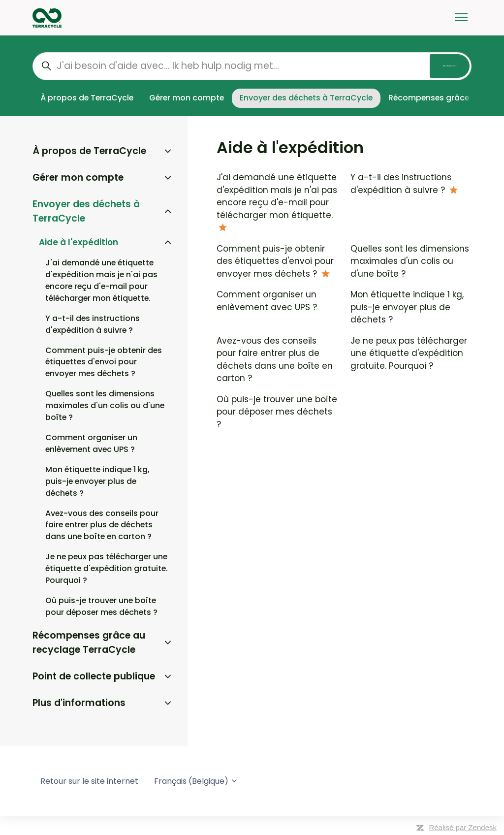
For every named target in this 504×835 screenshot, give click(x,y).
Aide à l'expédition (79, 242)
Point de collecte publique (94, 676)
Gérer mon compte (187, 98)
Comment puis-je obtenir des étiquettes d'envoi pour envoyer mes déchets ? (275, 261)
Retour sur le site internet (89, 781)
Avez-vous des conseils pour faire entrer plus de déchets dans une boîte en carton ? (275, 360)
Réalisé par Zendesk (463, 827)
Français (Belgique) (196, 781)
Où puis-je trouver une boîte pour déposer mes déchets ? (277, 412)
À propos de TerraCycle (87, 98)
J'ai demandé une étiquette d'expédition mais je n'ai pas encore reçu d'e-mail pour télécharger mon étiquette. (277, 196)
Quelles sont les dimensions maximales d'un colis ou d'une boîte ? (410, 261)
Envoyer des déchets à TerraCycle (306, 98)
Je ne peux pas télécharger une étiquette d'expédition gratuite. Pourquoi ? (409, 353)
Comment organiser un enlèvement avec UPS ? (267, 301)
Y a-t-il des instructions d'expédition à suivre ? (401, 184)
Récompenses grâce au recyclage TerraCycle (89, 642)
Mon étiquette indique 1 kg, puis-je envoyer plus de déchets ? (407, 307)
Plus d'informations (79, 703)
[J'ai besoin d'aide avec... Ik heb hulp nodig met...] (252, 66)
